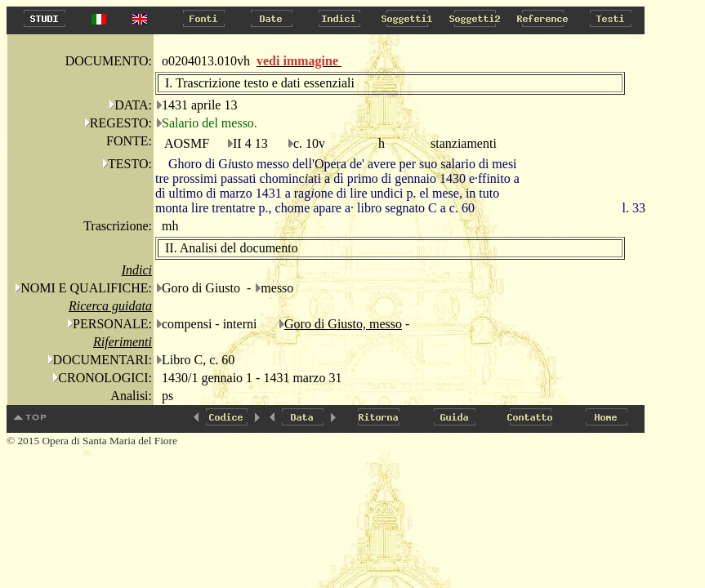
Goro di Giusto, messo (343, 324)
